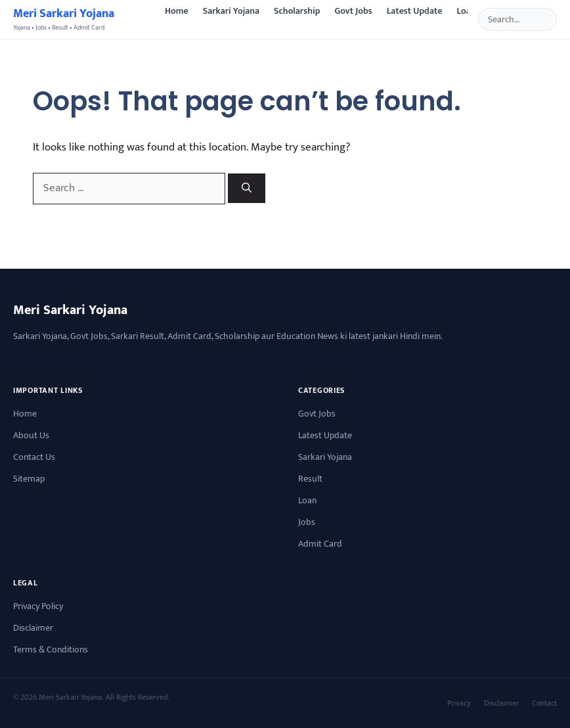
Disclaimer (33, 628)
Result (310, 479)
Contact (544, 703)
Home (177, 11)
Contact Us (34, 457)
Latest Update (415, 11)
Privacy (459, 703)
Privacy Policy (38, 606)
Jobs (307, 522)
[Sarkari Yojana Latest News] (64, 19)
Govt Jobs (353, 11)
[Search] (247, 188)
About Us (31, 435)
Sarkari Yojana (231, 11)
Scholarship (297, 11)
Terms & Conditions (51, 649)
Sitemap (29, 479)
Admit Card (320, 544)
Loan (466, 11)
